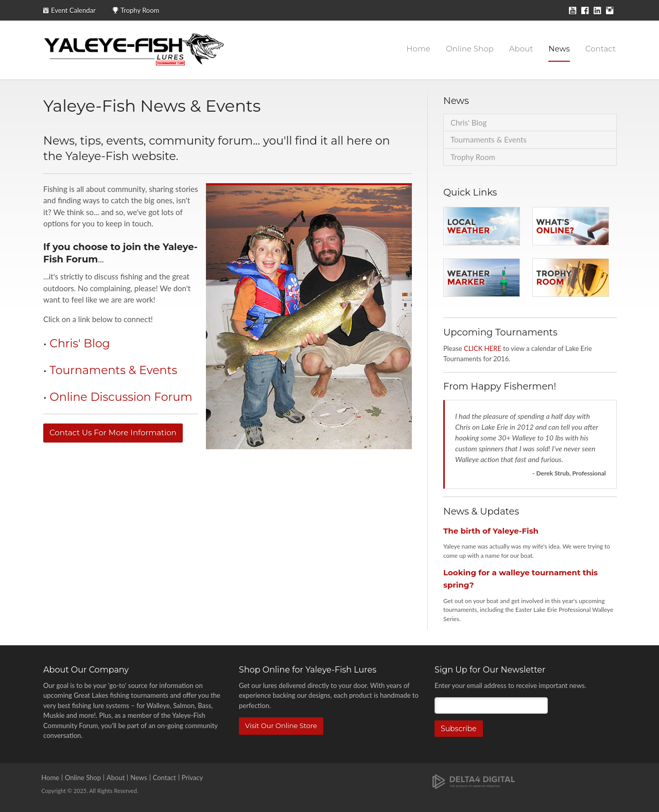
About (521, 49)
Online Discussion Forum (121, 397)
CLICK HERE (483, 348)
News (559, 49)
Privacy (192, 778)
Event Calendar (73, 10)
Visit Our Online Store (281, 726)
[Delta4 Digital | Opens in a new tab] (474, 781)
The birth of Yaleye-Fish (491, 531)
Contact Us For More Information (113, 433)
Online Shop (470, 49)
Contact (601, 49)
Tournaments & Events (113, 370)
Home (418, 49)
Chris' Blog (80, 343)
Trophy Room (140, 10)
